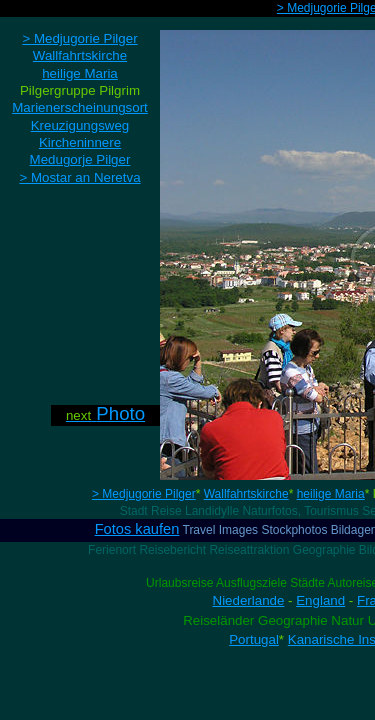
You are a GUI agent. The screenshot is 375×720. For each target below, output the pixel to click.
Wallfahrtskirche (246, 494)
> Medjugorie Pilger (144, 494)
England (320, 600)
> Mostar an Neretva (79, 177)
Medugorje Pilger (80, 159)
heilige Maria (331, 494)
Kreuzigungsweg (80, 125)
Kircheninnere (80, 142)
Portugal (254, 639)
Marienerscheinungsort (80, 107)
